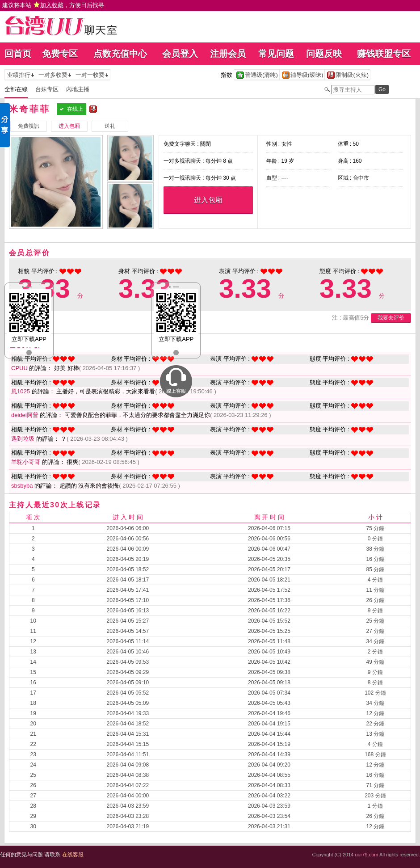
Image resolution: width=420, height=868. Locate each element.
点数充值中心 (120, 54)
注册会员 (228, 54)
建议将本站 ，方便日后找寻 (53, 5)
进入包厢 (208, 200)
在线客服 (73, 855)
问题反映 (324, 54)
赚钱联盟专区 (384, 54)
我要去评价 (391, 318)
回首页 (18, 54)
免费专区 (60, 54)
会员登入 (180, 54)
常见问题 (276, 54)
